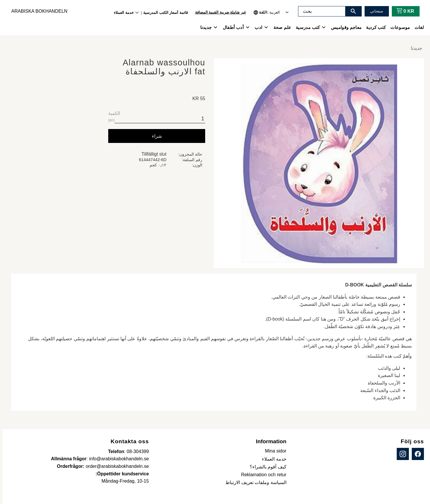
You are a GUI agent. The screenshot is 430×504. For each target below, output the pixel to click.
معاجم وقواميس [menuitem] (344, 27)
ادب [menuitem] (256, 27)
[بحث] (351, 11)
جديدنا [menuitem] (203, 27)
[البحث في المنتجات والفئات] (319, 11)
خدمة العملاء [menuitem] (121, 13)
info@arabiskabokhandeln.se (116, 459)
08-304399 (135, 451)
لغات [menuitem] (417, 27)
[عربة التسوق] (401, 11)
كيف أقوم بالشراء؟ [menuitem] (265, 467)
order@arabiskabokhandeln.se (115, 466)
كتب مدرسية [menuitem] (305, 27)
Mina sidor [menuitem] (273, 451)
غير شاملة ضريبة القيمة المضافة (218, 12)
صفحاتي (374, 11)
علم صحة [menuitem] (280, 27)
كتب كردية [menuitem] (373, 27)
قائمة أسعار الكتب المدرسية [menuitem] (163, 13)
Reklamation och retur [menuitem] (261, 475)
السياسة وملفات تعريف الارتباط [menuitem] (253, 482)
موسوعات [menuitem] (397, 27)
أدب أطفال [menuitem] (231, 27)
